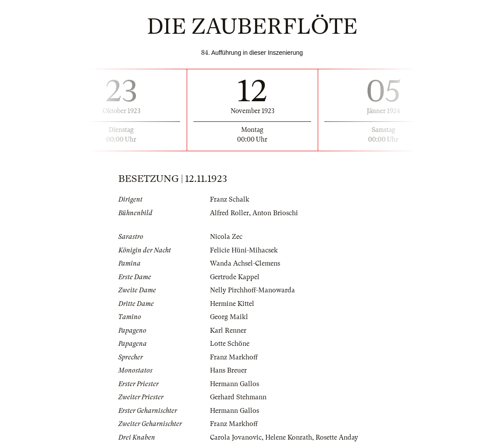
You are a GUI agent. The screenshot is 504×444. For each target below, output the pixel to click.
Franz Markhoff (234, 357)
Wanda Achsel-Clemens (245, 263)
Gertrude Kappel (235, 277)
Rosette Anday (337, 437)
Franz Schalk (230, 199)
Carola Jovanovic (236, 437)
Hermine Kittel (232, 304)
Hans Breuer (228, 370)
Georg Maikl (229, 317)
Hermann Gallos (234, 384)
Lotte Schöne (230, 344)
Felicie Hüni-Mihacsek (244, 250)
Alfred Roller (229, 213)
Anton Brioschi (275, 213)
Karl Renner (228, 330)
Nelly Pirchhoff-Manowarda (252, 290)
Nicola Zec (226, 237)
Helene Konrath (289, 437)
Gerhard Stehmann (238, 397)
